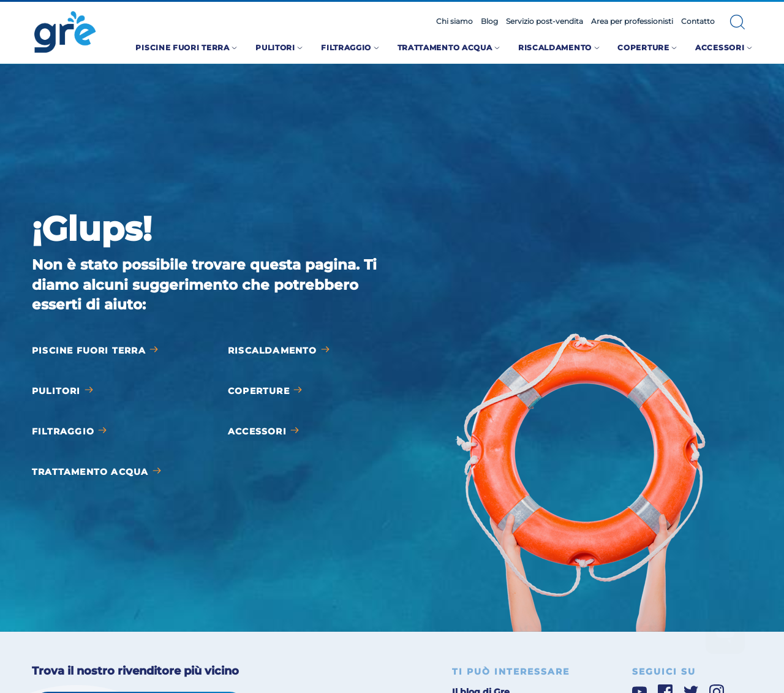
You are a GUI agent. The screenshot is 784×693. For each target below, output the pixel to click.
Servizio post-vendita (545, 21)
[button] (737, 22)
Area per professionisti (632, 21)
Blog (489, 21)
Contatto (698, 21)
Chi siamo (454, 21)
